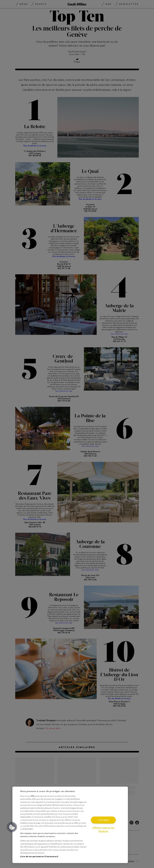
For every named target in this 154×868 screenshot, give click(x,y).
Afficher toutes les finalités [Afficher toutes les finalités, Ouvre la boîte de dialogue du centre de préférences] (103, 830)
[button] (12, 827)
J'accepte (103, 820)
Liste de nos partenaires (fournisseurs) (39, 856)
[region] (70, 825)
